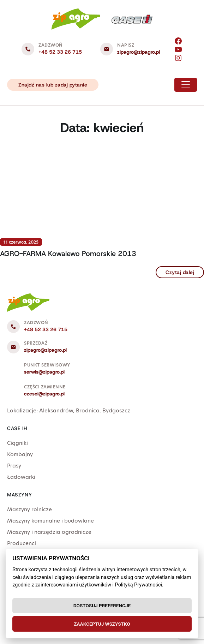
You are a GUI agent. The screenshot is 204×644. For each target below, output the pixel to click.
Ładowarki (21, 477)
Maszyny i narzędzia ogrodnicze (49, 532)
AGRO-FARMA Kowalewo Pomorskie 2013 (68, 254)
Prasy (14, 466)
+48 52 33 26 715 (60, 52)
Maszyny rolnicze (29, 509)
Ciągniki (17, 443)
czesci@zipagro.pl (44, 394)
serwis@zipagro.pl (44, 372)
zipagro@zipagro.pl (139, 52)
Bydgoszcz (116, 410)
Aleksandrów (56, 410)
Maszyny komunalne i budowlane (50, 521)
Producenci (22, 543)
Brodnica (88, 410)
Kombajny (20, 454)
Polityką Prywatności (139, 585)
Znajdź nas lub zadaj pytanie (53, 85)
